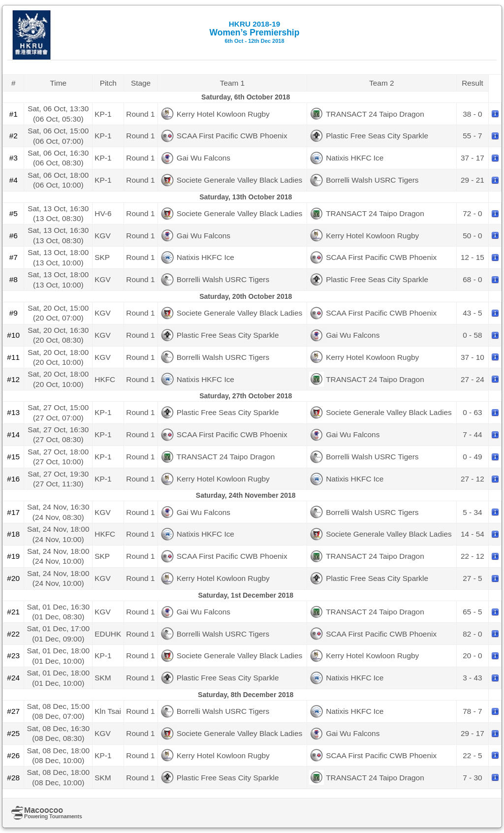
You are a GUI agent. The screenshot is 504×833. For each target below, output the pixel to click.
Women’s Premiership (255, 32)
